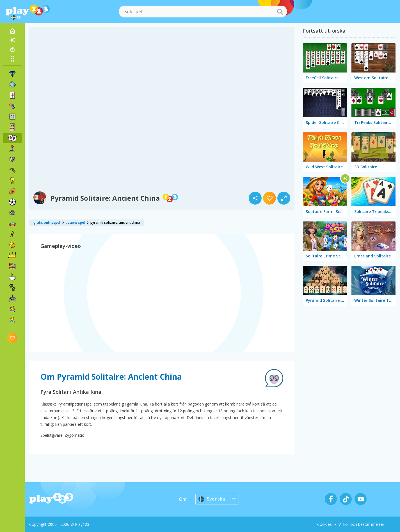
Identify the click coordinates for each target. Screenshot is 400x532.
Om (183, 499)
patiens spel (75, 222)
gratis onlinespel (47, 222)
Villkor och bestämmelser (361, 524)
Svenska (212, 499)
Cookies (324, 524)
